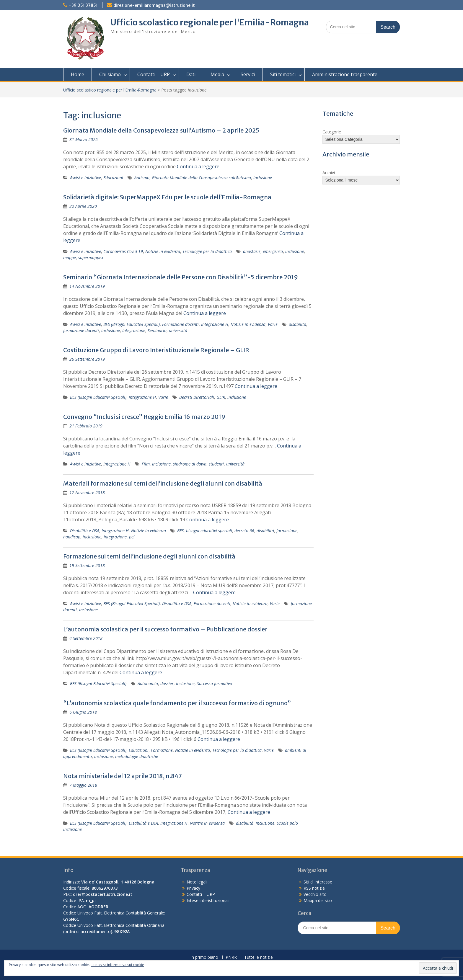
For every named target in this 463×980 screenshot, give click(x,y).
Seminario (157, 330)
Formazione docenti (180, 324)
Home (78, 74)
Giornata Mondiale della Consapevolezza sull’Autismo (201, 178)
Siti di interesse (318, 882)
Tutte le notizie (259, 957)
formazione (287, 531)
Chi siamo (110, 74)
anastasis (252, 251)
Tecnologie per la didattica (207, 251)
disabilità (297, 324)
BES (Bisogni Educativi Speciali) (132, 324)
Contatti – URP (154, 74)
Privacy (193, 888)
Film (146, 464)
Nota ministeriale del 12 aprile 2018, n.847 (123, 776)
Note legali (197, 882)
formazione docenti (81, 330)
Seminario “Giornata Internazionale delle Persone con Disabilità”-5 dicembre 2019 (181, 277)
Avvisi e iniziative (85, 178)
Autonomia (148, 683)
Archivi (329, 173)
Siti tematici (283, 74)
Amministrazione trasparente (345, 74)
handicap (72, 537)
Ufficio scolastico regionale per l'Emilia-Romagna (210, 22)
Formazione (162, 750)
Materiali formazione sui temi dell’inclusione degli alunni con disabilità (163, 483)
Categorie (332, 132)
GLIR (221, 397)
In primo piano (204, 957)
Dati (191, 74)
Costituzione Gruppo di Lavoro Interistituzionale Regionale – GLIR (156, 350)
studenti (216, 464)
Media (217, 74)
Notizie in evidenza (163, 251)
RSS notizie (314, 888)
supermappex (91, 258)
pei (132, 537)
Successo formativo (215, 683)
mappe (70, 258)
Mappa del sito (318, 900)
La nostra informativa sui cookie (117, 965)
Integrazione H (215, 324)
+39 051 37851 (83, 5)
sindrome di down (190, 464)
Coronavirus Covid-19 (123, 251)
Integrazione (134, 330)
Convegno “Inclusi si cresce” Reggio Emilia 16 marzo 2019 (144, 417)
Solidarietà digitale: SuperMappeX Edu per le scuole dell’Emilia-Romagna (167, 197)
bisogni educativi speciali (209, 531)
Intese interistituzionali (208, 900)
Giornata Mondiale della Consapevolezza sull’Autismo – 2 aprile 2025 (161, 130)
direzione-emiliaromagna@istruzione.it (154, 5)
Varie (273, 324)
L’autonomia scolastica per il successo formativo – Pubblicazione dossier (165, 629)
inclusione (263, 178)
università (178, 330)
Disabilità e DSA (85, 531)
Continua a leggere (198, 166)
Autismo (142, 178)
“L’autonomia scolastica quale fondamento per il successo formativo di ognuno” (177, 703)
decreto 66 (244, 531)
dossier (167, 683)
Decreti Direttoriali (197, 397)
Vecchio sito (315, 894)
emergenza (273, 251)
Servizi (248, 74)
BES (180, 531)
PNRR (231, 957)
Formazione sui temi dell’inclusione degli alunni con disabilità (149, 556)
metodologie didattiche (137, 756)
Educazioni (113, 178)
